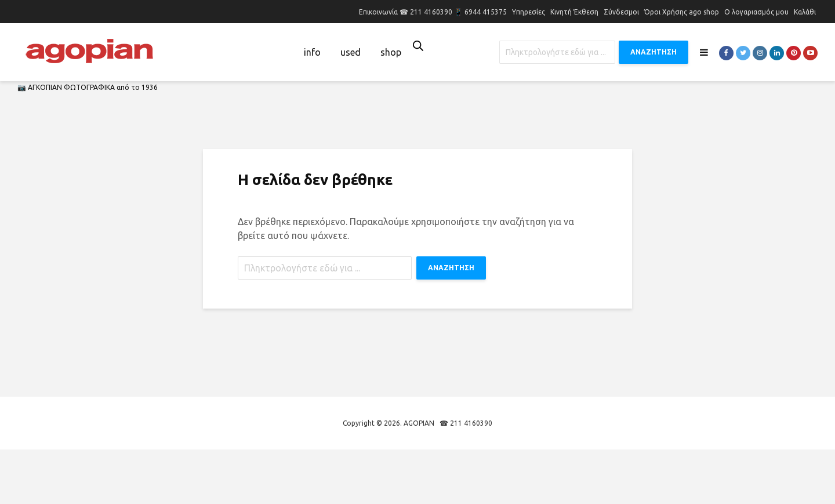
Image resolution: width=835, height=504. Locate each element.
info (312, 52)
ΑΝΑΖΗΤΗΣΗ (654, 52)
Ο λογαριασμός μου (756, 12)
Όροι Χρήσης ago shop (682, 12)
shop (391, 52)
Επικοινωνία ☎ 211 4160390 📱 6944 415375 (433, 12)
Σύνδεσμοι (621, 12)
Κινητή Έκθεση (574, 12)
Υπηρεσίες (529, 12)
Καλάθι (805, 12)
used (351, 52)
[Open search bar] (418, 46)
